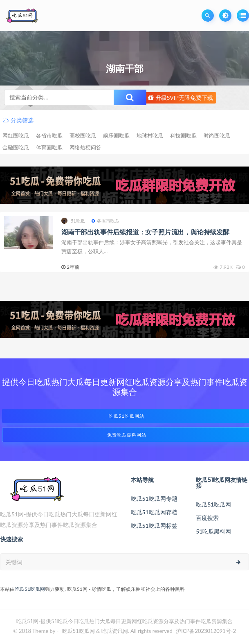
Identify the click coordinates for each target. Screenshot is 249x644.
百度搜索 (207, 518)
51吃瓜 (73, 221)
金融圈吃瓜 (16, 147)
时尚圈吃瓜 (217, 135)
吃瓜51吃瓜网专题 (154, 499)
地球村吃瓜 (150, 135)
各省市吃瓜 (49, 135)
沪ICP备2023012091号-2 (206, 631)
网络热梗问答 (85, 147)
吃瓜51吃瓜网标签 (154, 526)
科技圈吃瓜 (183, 135)
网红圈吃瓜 (16, 135)
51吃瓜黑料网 (213, 531)
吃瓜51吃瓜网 (213, 504)
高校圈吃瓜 (83, 135)
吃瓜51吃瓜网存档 (154, 512)
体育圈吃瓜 (49, 147)
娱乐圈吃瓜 (116, 135)
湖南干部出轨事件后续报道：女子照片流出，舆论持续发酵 (145, 232)
